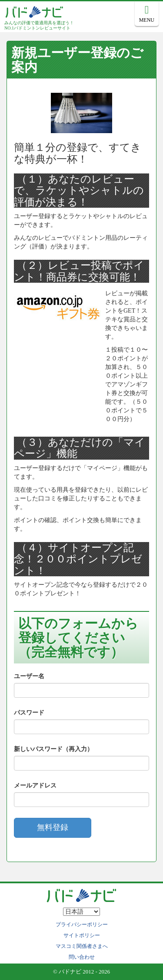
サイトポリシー (82, 935)
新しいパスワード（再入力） (53, 749)
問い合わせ (82, 957)
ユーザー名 (29, 676)
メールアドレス (35, 786)
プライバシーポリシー (82, 924)
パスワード (29, 713)
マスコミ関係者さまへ (82, 946)
